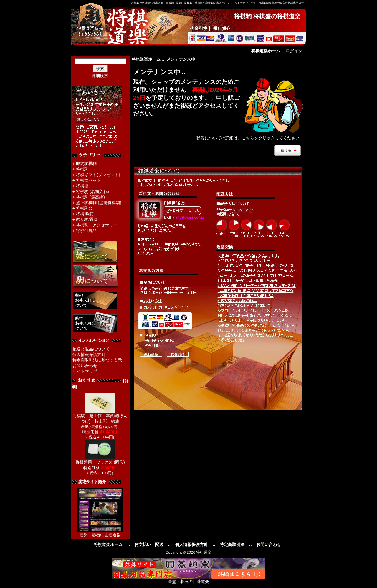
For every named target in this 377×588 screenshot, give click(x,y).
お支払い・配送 (149, 544)
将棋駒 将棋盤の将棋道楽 (267, 16)
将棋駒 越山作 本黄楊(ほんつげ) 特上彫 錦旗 (100, 416)
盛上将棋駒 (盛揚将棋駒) (99, 203)
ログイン (294, 51)
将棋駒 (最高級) (90, 197)
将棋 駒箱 (85, 214)
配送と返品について (91, 349)
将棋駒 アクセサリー (97, 225)
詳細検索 (100, 76)
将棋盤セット (88, 180)
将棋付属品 (86, 231)
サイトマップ (85, 371)
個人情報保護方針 (89, 354)
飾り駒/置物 (87, 219)
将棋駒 (82, 169)
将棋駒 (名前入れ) (92, 191)
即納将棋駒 (86, 164)
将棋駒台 (84, 208)
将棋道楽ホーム (266, 51)
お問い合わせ (85, 366)
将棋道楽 (204, 552)
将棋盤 (82, 186)
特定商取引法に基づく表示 (97, 360)
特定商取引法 (232, 544)
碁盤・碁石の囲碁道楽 (100, 535)
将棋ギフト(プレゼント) (98, 175)
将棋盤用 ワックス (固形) (100, 460)
